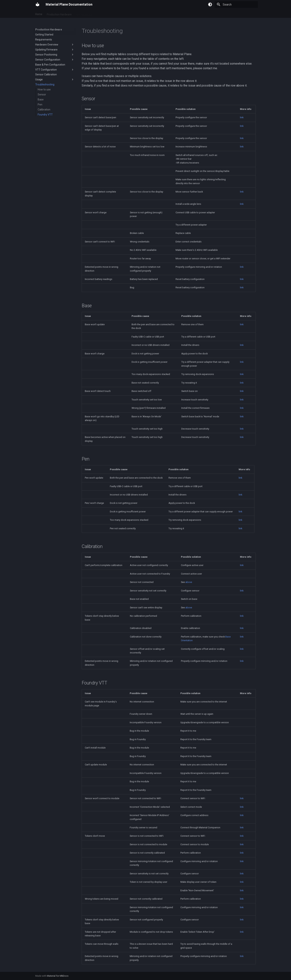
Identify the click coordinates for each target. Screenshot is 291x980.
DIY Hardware (84, 14)
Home (39, 14)
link (242, 117)
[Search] (236, 4)
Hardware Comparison (152, 14)
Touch (100, 14)
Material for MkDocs (58, 976)
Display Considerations (121, 14)
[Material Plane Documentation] (37, 4)
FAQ (172, 14)
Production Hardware (59, 14)
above (189, 582)
